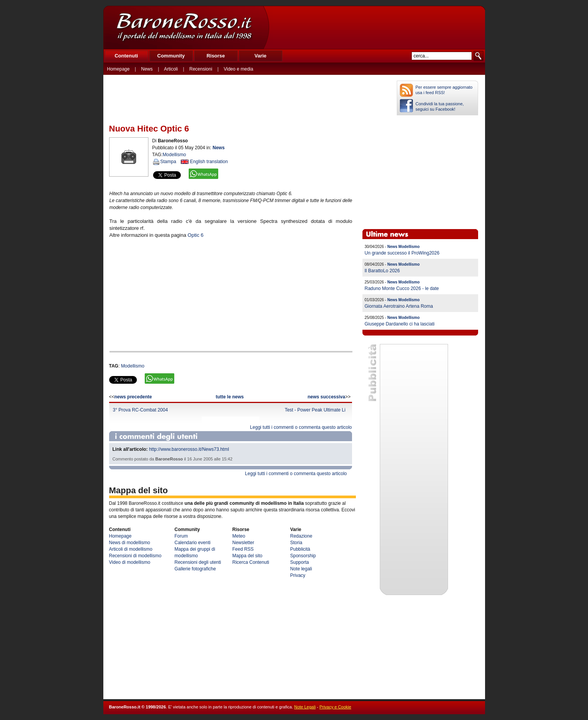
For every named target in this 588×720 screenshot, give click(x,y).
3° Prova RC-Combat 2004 (141, 410)
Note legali (301, 569)
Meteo (239, 536)
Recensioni (201, 69)
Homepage (119, 69)
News (147, 69)
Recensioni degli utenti (198, 562)
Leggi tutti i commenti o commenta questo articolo (301, 427)
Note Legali (305, 707)
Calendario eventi (193, 543)
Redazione (301, 536)
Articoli (171, 69)
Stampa (168, 162)
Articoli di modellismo (131, 549)
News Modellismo (403, 247)
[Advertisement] (377, 27)
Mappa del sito (248, 556)
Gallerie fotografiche (195, 569)
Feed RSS (243, 549)
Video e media (238, 69)
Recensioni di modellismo (135, 556)
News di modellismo (130, 543)
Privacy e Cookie (335, 707)
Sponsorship (303, 556)
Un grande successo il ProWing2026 (402, 253)
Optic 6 (196, 235)
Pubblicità (300, 549)
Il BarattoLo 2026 (382, 271)
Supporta (300, 562)
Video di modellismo (130, 562)
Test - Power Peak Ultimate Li (315, 410)
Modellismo (174, 155)
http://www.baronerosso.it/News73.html (189, 449)
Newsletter (243, 543)
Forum (181, 536)
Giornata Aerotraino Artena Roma (399, 306)
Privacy (298, 575)
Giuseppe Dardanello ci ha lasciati (400, 324)
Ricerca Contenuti (251, 562)
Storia (296, 543)
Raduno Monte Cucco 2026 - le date (402, 288)
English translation (209, 162)
